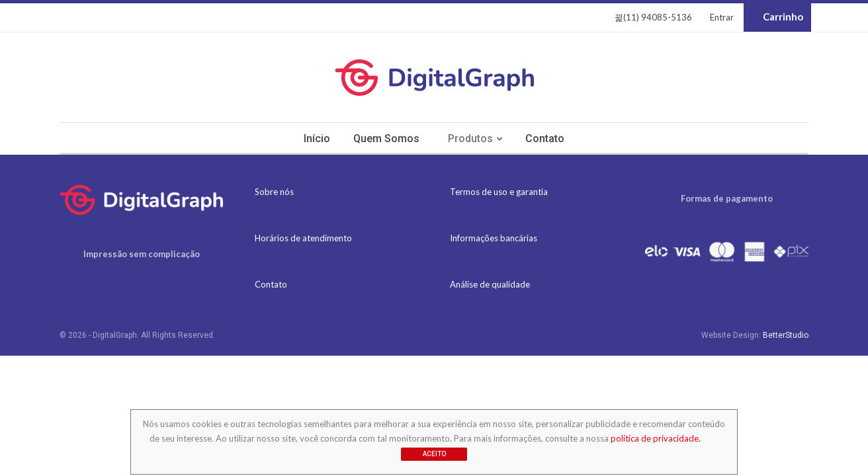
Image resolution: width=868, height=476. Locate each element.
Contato (545, 139)
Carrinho (777, 17)
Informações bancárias (494, 238)
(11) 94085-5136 (653, 17)
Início (317, 139)
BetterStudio (786, 335)
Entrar (722, 17)
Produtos (470, 139)
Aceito (434, 454)
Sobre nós (274, 192)
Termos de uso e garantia (499, 192)
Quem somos (386, 139)
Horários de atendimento (303, 238)
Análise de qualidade (490, 284)
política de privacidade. (656, 438)
